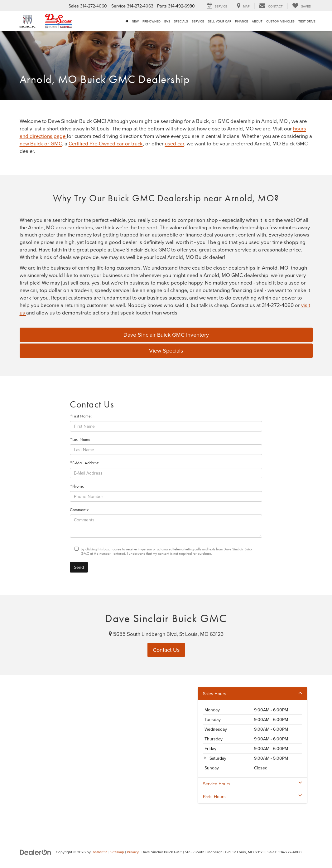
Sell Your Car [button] (220, 21)
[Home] (127, 21)
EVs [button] (167, 21)
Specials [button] (181, 21)
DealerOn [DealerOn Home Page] (100, 852)
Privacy (133, 852)
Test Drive (307, 21)
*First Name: (81, 416)
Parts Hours (253, 797)
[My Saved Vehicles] (302, 6)
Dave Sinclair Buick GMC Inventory (166, 335)
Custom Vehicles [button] (280, 21)
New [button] (135, 21)
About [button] (257, 21)
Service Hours (253, 784)
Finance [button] (242, 21)
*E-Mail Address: (84, 463)
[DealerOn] (36, 852)
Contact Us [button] (166, 650)
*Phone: (77, 486)
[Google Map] (166, 753)
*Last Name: (81, 439)
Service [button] (198, 21)
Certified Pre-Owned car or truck (106, 143)
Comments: (79, 510)
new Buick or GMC (41, 143)
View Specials (166, 351)
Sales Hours (253, 694)
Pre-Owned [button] (152, 21)
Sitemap (117, 852)
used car (175, 143)
